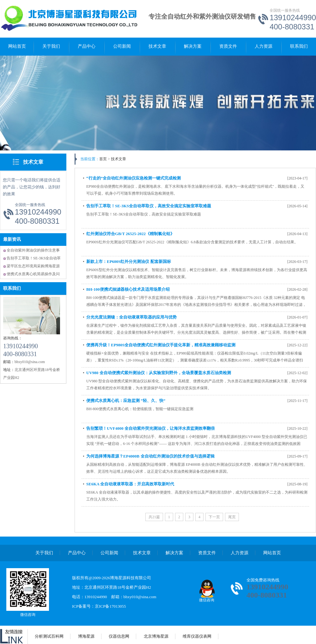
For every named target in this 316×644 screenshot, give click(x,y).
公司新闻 (122, 46)
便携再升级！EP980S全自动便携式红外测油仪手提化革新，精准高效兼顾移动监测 (161, 345)
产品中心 (87, 46)
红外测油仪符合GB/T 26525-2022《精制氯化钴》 (130, 234)
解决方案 (193, 46)
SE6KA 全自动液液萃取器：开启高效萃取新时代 (130, 484)
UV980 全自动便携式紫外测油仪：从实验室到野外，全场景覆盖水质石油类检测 (159, 373)
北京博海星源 (156, 636)
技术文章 (157, 46)
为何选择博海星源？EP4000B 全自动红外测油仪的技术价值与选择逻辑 (150, 456)
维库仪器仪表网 (197, 636)
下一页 (214, 517)
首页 (103, 159)
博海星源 (86, 636)
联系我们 (299, 46)
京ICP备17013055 (110, 606)
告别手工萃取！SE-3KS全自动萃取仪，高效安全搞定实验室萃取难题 (149, 206)
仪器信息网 (119, 636)
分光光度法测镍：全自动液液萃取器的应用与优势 (131, 317)
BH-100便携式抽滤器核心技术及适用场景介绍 (128, 289)
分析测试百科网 (49, 636)
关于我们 (51, 46)
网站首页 (17, 46)
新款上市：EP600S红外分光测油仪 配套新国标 (129, 261)
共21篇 (154, 517)
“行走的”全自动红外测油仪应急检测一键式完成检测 (134, 178)
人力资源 (264, 46)
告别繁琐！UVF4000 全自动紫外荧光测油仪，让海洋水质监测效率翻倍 (151, 428)
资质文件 (228, 46)
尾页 (232, 517)
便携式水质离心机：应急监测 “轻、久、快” (126, 401)
